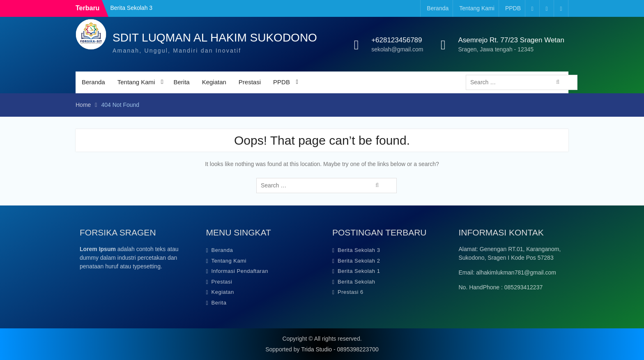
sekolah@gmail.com (397, 49)
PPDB (513, 8)
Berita (181, 82)
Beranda (438, 8)
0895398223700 (358, 349)
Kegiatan (214, 82)
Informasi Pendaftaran (240, 271)
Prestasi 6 (351, 292)
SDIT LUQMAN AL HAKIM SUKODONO (215, 38)
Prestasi (250, 82)
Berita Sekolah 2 (359, 261)
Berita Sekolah (356, 282)
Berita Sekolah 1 (359, 271)
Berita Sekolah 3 (131, 8)
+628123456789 (397, 40)
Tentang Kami (477, 8)
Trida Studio (316, 349)
